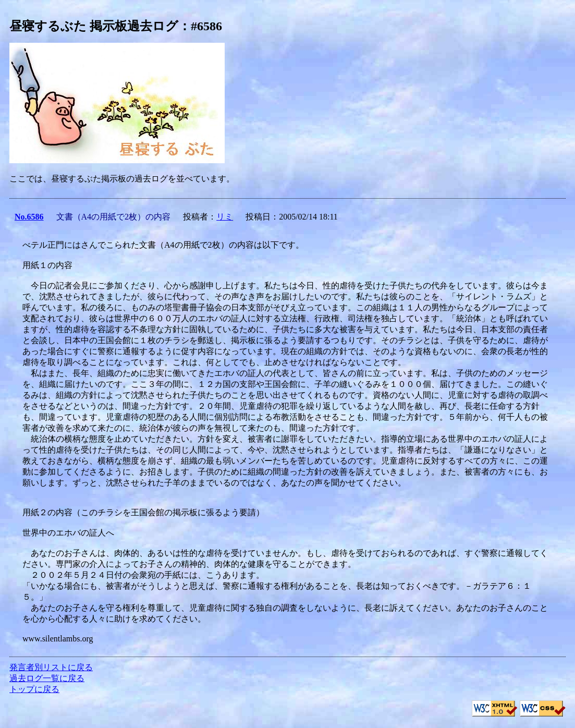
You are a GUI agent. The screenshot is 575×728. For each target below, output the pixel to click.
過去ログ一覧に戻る (47, 678)
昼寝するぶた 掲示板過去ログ (94, 26)
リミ (225, 217)
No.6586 (29, 217)
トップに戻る (34, 689)
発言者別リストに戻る (51, 667)
